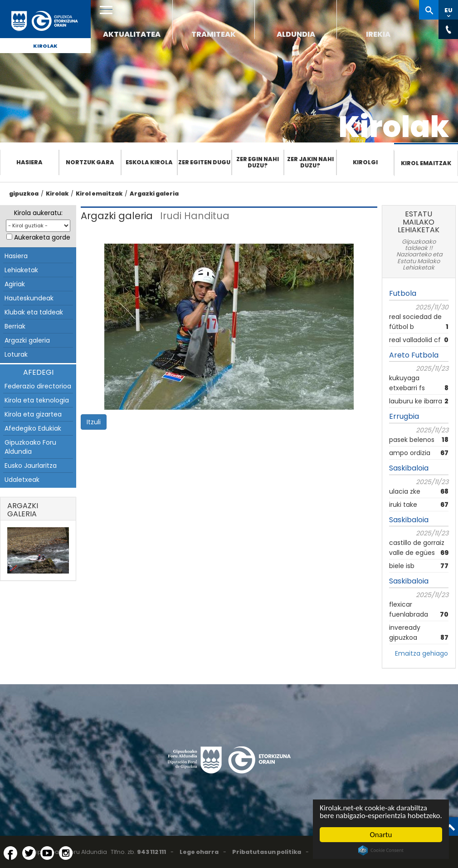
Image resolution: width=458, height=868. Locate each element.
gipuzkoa (24, 194)
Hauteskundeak (29, 298)
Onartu (381, 835)
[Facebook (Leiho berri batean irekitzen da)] (10, 853)
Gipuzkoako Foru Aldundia (30, 447)
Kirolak (45, 46)
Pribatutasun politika (267, 852)
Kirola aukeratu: (38, 213)
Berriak (15, 326)
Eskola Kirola (149, 162)
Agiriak (15, 284)
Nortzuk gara (90, 162)
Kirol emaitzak (426, 163)
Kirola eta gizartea (33, 414)
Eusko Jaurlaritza (31, 466)
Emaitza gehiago (421, 653)
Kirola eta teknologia (37, 400)
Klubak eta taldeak (34, 312)
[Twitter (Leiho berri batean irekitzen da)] (29, 853)
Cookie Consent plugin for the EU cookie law (381, 850)
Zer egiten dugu (204, 162)
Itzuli (94, 422)
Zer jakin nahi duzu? (310, 162)
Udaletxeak (22, 480)
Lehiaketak (21, 270)
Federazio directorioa (38, 386)
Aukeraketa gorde (42, 237)
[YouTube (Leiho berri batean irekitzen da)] (47, 853)
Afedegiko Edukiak (33, 428)
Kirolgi (365, 162)
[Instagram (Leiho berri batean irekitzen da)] (66, 853)
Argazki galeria (154, 194)
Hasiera (29, 162)
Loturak (16, 354)
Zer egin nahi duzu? (258, 162)
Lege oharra (199, 852)
